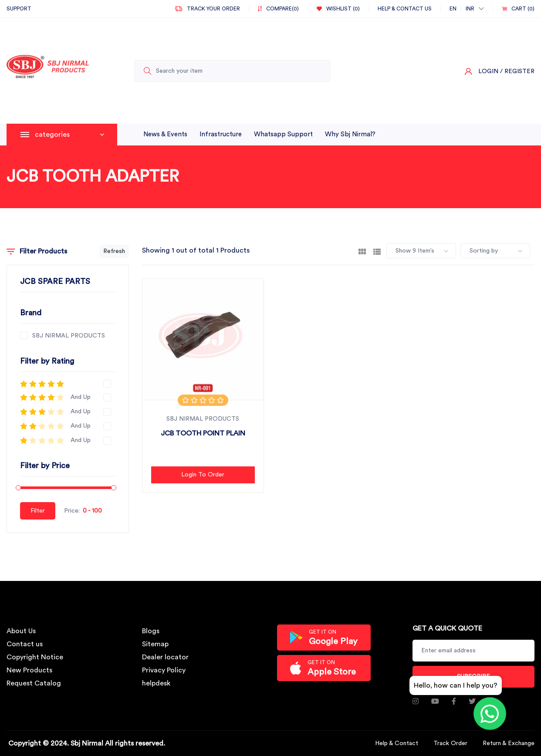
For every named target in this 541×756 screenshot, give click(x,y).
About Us (21, 631)
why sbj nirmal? (350, 134)
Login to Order (203, 475)
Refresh (114, 251)
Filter (38, 511)
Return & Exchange (509, 743)
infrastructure (221, 134)
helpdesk (156, 683)
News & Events (165, 134)
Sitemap (155, 644)
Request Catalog (34, 683)
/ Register (517, 71)
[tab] (362, 251)
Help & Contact (397, 743)
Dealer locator (165, 657)
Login (488, 71)
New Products (29, 670)
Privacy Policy (164, 670)
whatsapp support (283, 134)
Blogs (151, 631)
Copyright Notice (35, 657)
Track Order (450, 743)
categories (69, 135)
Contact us (25, 644)
